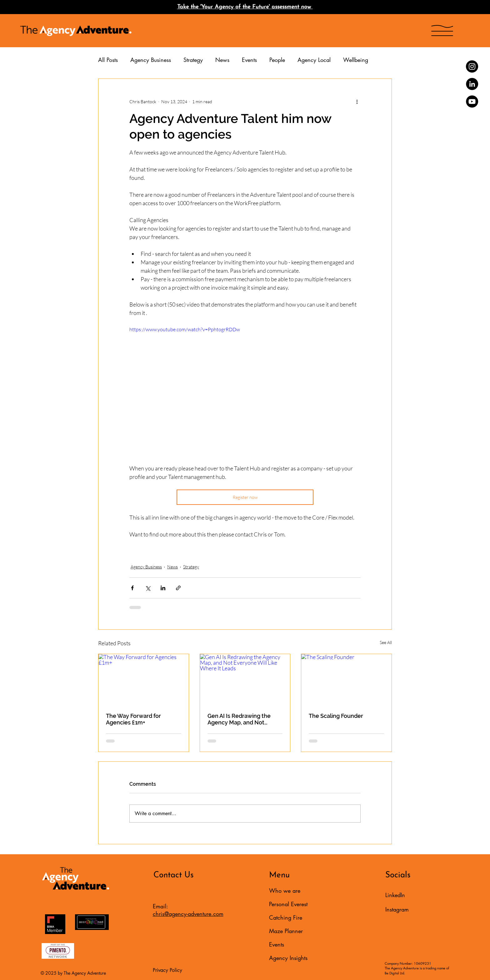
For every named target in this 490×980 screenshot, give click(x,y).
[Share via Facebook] (132, 588)
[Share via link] (178, 588)
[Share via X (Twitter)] (148, 588)
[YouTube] (472, 102)
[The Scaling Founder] (346, 679)
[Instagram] (472, 66)
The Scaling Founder (336, 716)
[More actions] (357, 101)
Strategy (193, 60)
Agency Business (151, 60)
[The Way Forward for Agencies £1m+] (144, 679)
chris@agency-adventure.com (188, 914)
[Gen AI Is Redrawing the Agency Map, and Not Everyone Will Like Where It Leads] (245, 679)
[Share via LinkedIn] (163, 588)
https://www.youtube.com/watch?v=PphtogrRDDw (185, 329)
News (222, 60)
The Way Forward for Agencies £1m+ (133, 719)
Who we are (285, 891)
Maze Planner (286, 931)
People (277, 60)
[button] (442, 30)
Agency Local (314, 60)
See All (386, 642)
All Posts (108, 60)
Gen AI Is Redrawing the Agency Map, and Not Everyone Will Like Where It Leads (244, 719)
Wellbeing (356, 60)
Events (249, 60)
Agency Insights (288, 958)
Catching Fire (286, 917)
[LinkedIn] (472, 84)
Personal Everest (288, 904)
